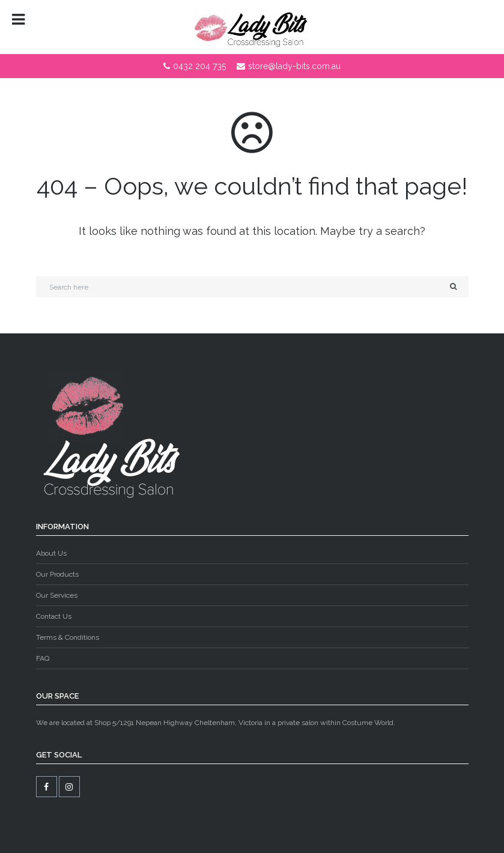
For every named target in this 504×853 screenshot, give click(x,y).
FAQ (43, 658)
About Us (51, 553)
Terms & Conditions (68, 637)
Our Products (57, 574)
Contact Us (54, 616)
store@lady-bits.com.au (294, 66)
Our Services (57, 595)
